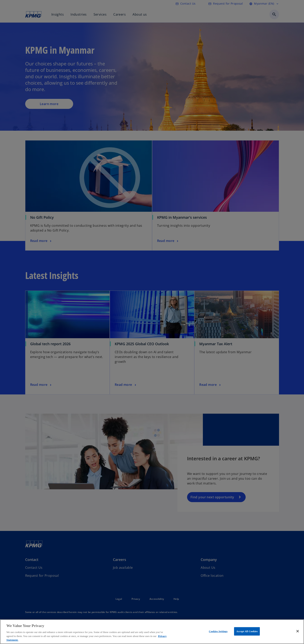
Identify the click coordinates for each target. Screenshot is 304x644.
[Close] (298, 631)
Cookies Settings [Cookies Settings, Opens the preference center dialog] (218, 631)
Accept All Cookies (247, 631)
